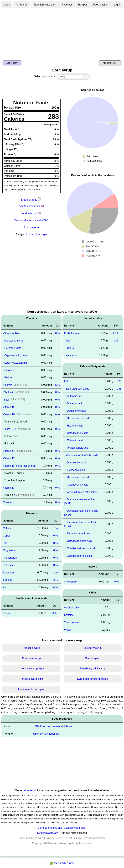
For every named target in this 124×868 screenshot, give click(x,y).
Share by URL (31, 200)
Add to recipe (30, 213)
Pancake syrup (31, 648)
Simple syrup (93, 658)
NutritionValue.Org (48, 833)
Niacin (6, 400)
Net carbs (71, 355)
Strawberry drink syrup (93, 669)
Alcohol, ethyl (72, 608)
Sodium (7, 580)
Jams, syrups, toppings (46, 734)
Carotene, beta (13, 348)
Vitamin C (8, 451)
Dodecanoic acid (77, 411)
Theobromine (72, 622)
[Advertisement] (62, 33)
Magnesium (10, 550)
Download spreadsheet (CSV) (31, 220)
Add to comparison (30, 206)
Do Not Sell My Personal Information (85, 838)
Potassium (9, 565)
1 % (56, 528)
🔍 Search (21, 5)
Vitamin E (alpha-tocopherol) (19, 466)
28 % (116, 333)
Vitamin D (8, 458)
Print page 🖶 (31, 227)
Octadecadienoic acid (79, 541)
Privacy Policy (54, 838)
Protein (7, 613)
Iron (5, 543)
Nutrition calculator (45, 5)
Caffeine (69, 615)
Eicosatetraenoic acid (79, 534)
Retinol (8, 378)
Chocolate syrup (31, 658)
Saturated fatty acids (77, 389)
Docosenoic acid (76, 463)
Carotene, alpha (14, 341)
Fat (66, 381)
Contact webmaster (75, 828)
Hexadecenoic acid (78, 477)
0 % (57, 333)
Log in (117, 5)
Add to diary (12, 63)
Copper (7, 536)
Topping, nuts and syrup (31, 689)
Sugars (70, 348)
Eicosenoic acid (76, 470)
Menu (7, 5)
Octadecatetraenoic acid (81, 548)
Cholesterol (71, 582)
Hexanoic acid (75, 426)
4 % (56, 587)
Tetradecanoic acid (78, 448)
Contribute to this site (50, 828)
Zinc (5, 587)
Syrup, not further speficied (93, 679)
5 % (57, 385)
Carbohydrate (72, 333)
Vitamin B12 (10, 414)
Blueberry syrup (93, 648)
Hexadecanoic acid (78, 418)
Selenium (8, 572)
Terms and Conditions (31, 838)
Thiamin (8, 385)
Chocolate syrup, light (31, 669)
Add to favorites (110, 63)
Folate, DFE (10, 429)
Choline (7, 502)
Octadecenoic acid (78, 485)
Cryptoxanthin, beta (16, 355)
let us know (30, 790)
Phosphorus (10, 558)
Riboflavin (9, 392)
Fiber (68, 341)
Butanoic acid (75, 396)
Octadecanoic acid (78, 433)
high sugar (41, 234)
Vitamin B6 (9, 407)
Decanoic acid (75, 403)
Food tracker (101, 5)
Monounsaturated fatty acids (82, 455)
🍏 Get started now (62, 863)
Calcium (8, 528)
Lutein (8, 363)
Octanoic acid (75, 440)
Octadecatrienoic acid (79, 556)
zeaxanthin (21, 363)
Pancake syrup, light (31, 679)
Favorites (67, 5)
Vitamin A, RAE (12, 333)
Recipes (83, 5)
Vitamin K (8, 488)
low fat (30, 234)
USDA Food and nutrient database (52, 726)
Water (67, 630)
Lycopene (10, 370)
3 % (56, 580)
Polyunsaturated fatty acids (81, 492)
